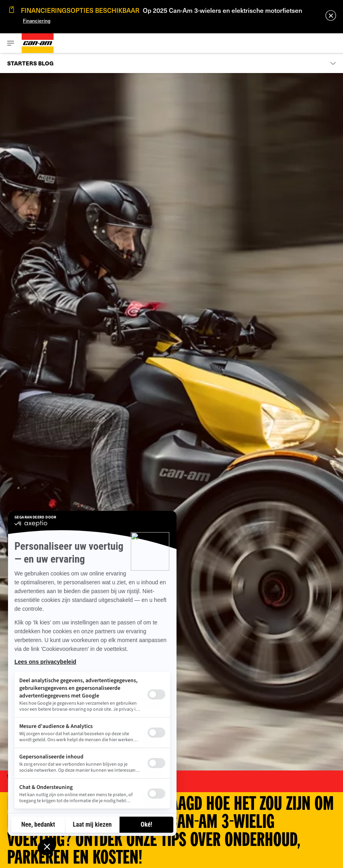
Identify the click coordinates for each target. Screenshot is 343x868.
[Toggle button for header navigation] (11, 43)
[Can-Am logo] (38, 43)
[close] (331, 15)
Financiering (37, 20)
